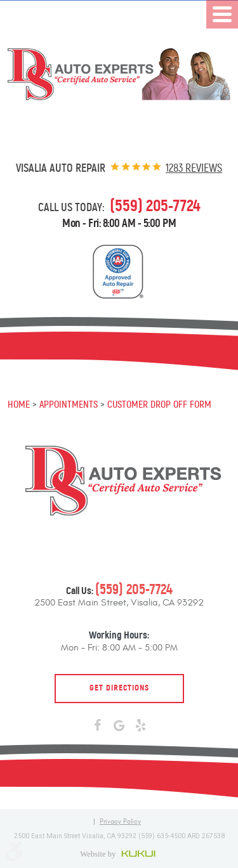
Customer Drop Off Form (159, 404)
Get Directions (119, 688)
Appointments (69, 404)
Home (19, 404)
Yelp (141, 726)
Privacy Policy (120, 822)
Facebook (98, 726)
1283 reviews (194, 168)
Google (119, 726)
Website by (119, 853)
